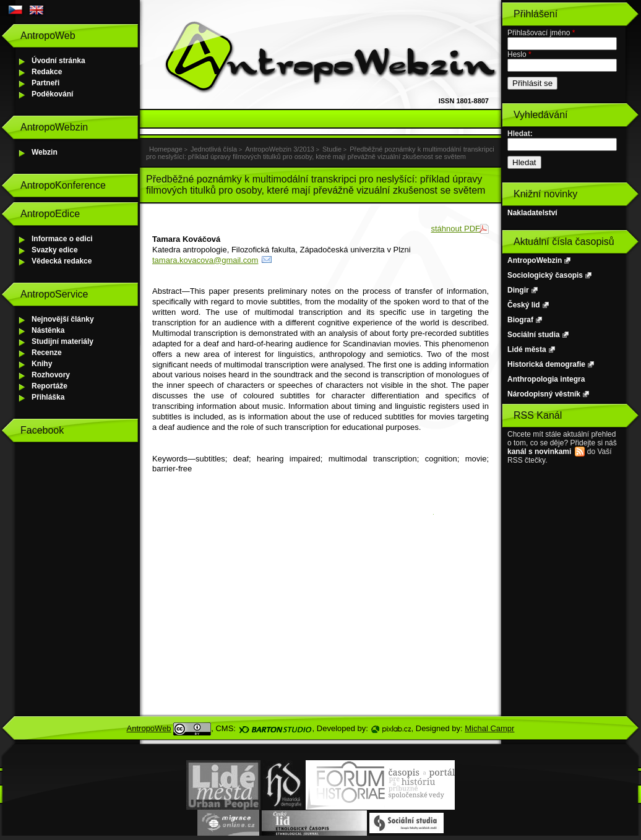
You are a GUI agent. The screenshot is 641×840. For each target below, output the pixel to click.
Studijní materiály (62, 341)
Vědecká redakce (62, 261)
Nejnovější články (63, 319)
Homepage (166, 149)
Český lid (524, 305)
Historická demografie (546, 364)
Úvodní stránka (58, 61)
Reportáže (49, 386)
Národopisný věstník (544, 394)
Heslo (519, 54)
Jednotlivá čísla (214, 149)
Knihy (42, 364)
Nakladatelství (532, 213)
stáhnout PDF (456, 229)
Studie (332, 149)
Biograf (520, 320)
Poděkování (52, 94)
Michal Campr (489, 728)
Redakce (47, 72)
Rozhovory (51, 375)
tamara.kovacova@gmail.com (205, 260)
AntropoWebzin (535, 260)
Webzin (45, 152)
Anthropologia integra (546, 379)
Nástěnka (48, 330)
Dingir (518, 290)
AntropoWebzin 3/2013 (280, 149)
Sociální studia (534, 335)
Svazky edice (55, 250)
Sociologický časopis (545, 275)
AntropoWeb (149, 728)
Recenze (47, 353)
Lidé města (527, 349)
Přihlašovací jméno (541, 33)
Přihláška (48, 397)
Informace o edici (62, 239)
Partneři (45, 83)
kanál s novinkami (539, 452)
